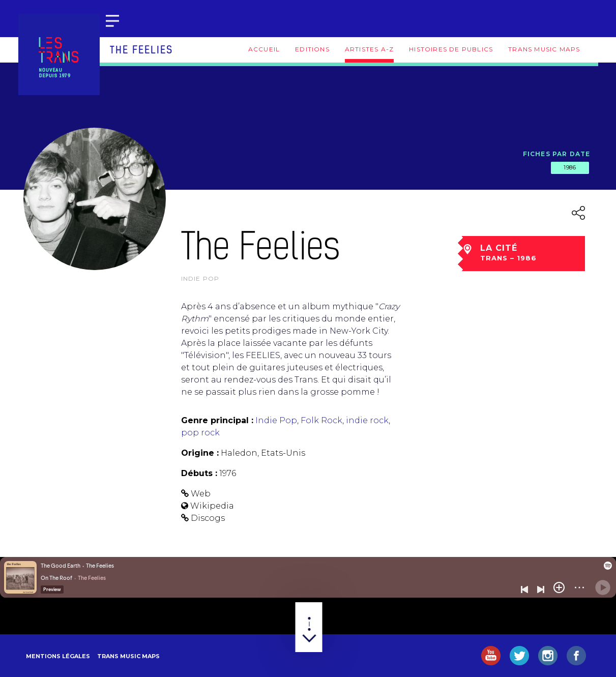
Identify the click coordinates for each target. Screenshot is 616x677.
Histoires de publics (451, 49)
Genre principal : (217, 420)
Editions (312, 49)
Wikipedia (212, 506)
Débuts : (199, 473)
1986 (570, 167)
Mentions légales (58, 656)
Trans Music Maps (544, 49)
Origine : (200, 453)
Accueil (264, 49)
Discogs (208, 518)
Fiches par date (557, 154)
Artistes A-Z (369, 49)
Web (201, 494)
